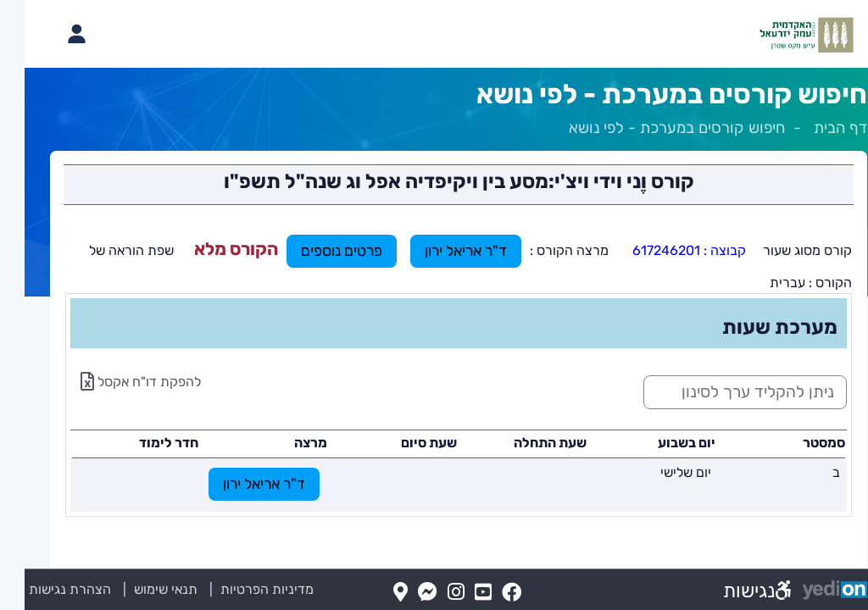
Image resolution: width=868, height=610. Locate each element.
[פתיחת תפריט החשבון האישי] (52, 34)
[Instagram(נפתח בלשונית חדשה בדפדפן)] (431, 593)
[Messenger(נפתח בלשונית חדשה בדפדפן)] (403, 593)
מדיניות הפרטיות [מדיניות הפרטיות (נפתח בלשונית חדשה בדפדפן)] (242, 589)
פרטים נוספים (317, 251)
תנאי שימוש (131, 589)
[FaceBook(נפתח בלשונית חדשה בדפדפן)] (487, 593)
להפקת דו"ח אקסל (116, 382)
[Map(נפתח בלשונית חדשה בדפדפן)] (376, 593)
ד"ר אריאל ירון (441, 251)
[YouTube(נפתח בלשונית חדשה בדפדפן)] (459, 593)
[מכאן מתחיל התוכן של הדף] (434, 347)
